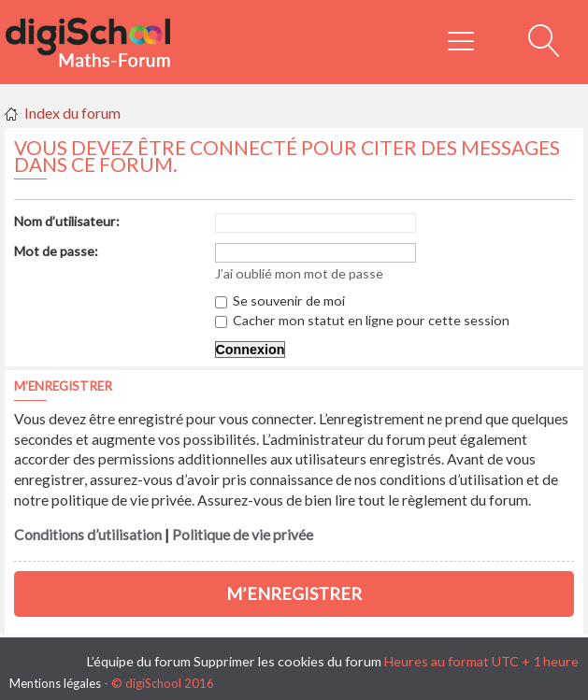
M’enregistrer (294, 593)
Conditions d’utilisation (88, 535)
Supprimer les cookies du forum (287, 661)
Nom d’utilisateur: (67, 221)
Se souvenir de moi (280, 300)
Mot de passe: (56, 251)
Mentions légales (55, 683)
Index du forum (72, 113)
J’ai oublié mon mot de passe (299, 273)
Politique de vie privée (243, 535)
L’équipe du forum (139, 661)
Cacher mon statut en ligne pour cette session (362, 320)
